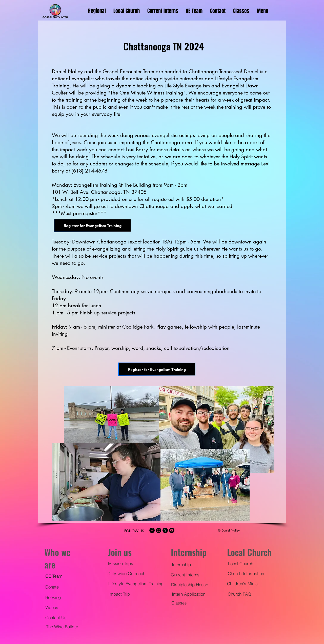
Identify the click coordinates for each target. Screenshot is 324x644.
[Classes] (179, 603)
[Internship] (181, 564)
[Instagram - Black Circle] (159, 530)
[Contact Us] (58, 617)
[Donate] (54, 587)
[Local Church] (241, 563)
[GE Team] (56, 576)
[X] (165, 530)
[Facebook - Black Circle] (152, 530)
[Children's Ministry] (245, 583)
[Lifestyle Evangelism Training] (136, 583)
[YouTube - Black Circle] (172, 530)
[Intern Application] (189, 594)
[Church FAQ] (239, 594)
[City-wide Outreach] (127, 573)
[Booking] (55, 597)
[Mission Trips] (121, 563)
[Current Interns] (186, 575)
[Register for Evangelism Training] (93, 225)
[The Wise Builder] (62, 627)
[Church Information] (246, 573)
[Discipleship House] (190, 584)
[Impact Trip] (119, 594)
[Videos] (54, 607)
